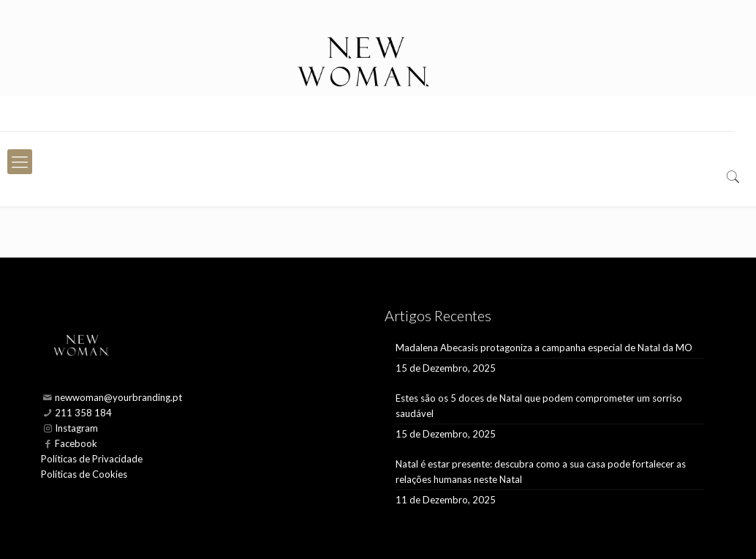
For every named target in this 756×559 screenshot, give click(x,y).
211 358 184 (83, 413)
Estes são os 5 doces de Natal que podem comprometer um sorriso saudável (539, 406)
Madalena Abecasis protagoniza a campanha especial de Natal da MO (544, 348)
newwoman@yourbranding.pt (118, 397)
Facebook (76, 443)
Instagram (76, 428)
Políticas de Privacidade (92, 459)
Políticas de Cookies (84, 474)
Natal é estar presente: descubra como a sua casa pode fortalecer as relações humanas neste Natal (541, 472)
